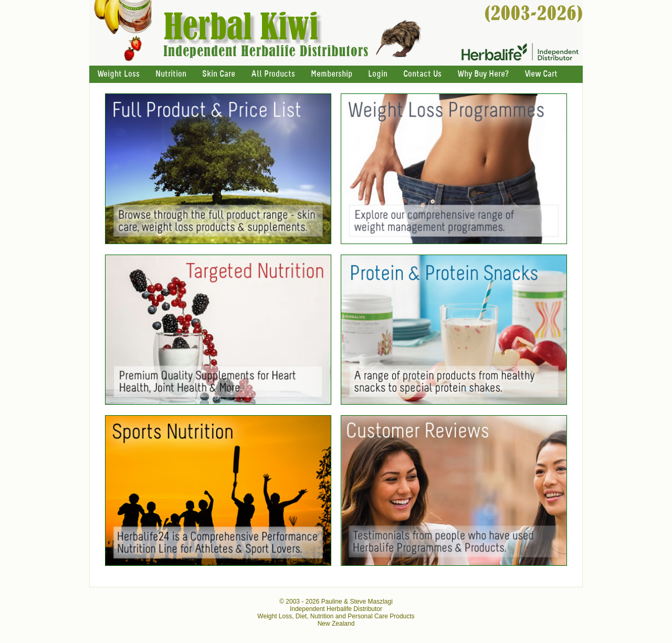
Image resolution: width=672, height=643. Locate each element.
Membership (332, 74)
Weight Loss (118, 74)
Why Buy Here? (483, 74)
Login (378, 74)
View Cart (541, 74)
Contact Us (422, 74)
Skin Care (219, 74)
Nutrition (171, 74)
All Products (273, 74)
